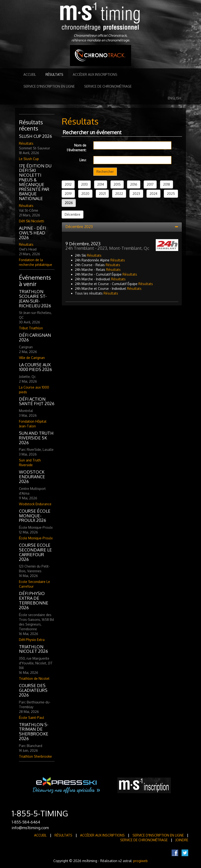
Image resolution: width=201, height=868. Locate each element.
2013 (84, 184)
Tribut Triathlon (31, 328)
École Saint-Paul (32, 718)
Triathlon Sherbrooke (35, 756)
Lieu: (83, 160)
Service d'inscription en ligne (49, 86)
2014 (101, 184)
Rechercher (105, 172)
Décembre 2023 (79, 227)
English (174, 98)
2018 (167, 184)
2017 (150, 184)
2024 (153, 194)
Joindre (182, 840)
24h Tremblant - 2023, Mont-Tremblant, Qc (107, 248)
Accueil (30, 74)
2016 (134, 184)
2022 (119, 194)
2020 (85, 194)
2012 (68, 184)
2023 (136, 194)
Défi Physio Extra (32, 640)
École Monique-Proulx (36, 538)
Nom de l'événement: (77, 148)
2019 (68, 194)
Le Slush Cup (29, 159)
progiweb (140, 861)
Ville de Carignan (32, 358)
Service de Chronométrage (108, 86)
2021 (102, 194)
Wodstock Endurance (35, 504)
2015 (117, 184)
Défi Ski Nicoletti (32, 221)
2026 (69, 203)
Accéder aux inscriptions (95, 74)
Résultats (54, 74)
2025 (171, 194)
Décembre (73, 214)
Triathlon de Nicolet (34, 678)
